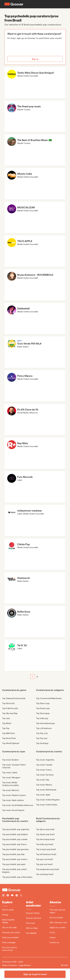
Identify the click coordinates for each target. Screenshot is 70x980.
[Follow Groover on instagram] (3, 896)
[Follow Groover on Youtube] (12, 896)
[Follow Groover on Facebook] (8, 896)
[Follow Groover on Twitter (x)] (21, 896)
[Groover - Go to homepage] (35, 890)
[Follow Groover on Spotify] (17, 896)
